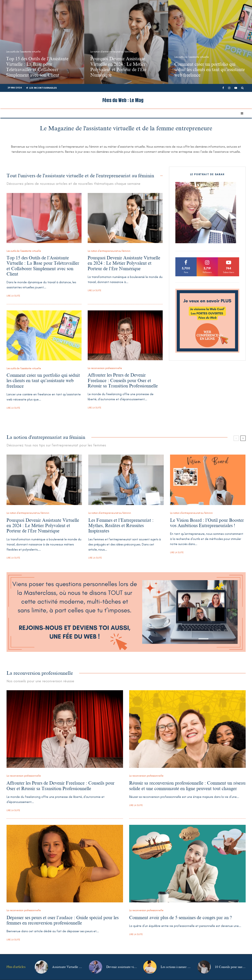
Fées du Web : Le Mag (123, 100)
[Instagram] (229, 88)
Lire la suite (13, 296)
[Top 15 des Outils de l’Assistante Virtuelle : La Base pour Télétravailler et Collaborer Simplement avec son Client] (42, 42)
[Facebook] (223, 88)
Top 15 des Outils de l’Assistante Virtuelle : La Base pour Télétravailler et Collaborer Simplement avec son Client (43, 266)
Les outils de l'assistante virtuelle (24, 251)
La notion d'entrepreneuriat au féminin (109, 251)
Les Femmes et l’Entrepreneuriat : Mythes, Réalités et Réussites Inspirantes (121, 526)
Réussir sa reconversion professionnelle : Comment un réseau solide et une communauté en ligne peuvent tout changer (187, 786)
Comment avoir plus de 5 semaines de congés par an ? (180, 918)
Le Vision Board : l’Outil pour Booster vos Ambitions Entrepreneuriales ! (207, 523)
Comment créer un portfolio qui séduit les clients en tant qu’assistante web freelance (43, 381)
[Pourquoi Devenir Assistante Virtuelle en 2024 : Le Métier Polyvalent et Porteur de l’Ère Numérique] (126, 42)
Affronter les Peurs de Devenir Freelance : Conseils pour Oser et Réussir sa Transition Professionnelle (123, 381)
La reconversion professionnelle (105, 368)
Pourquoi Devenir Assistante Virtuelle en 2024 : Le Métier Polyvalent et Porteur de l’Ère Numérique (124, 263)
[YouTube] (236, 88)
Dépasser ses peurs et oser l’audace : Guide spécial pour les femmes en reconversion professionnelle (63, 920)
